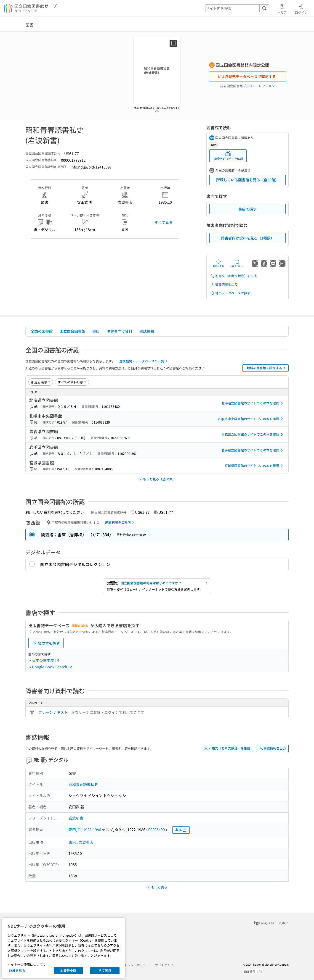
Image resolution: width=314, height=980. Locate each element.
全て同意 (105, 970)
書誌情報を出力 (224, 284)
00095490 (157, 830)
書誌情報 (147, 331)
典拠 (181, 830)
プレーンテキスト (53, 712)
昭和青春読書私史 (83, 784)
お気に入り (218, 263)
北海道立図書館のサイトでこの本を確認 (253, 403)
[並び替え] (41, 382)
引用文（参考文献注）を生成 (234, 276)
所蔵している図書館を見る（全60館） (247, 180)
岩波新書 (76, 818)
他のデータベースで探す (230, 293)
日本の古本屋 (46, 660)
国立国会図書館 (72, 331)
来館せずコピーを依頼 (228, 156)
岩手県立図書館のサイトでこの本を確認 (253, 450)
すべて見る (163, 222)
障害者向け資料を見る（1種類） (248, 238)
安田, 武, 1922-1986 (85, 830)
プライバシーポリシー (133, 965)
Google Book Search (52, 667)
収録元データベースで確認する (247, 76)
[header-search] (237, 8)
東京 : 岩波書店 (81, 842)
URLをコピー (237, 263)
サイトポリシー (166, 965)
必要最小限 (68, 970)
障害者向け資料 (120, 331)
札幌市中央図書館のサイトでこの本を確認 (251, 419)
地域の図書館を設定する (267, 368)
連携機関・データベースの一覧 (144, 361)
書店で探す (247, 209)
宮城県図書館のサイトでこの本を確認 (255, 466)
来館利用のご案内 (121, 522)
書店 (96, 331)
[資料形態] (72, 382)
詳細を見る (17, 970)
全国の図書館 (42, 331)
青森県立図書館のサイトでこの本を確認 (253, 435)
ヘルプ (282, 8)
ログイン (301, 8)
